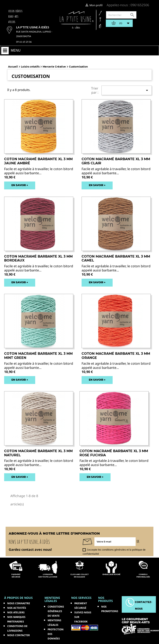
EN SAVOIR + (20, 185)
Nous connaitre (19, 603)
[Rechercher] (121, 15)
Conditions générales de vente (56, 611)
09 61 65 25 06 (24, 42)
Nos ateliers (16, 612)
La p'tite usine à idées (33, 27)
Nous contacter (19, 635)
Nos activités (17, 608)
